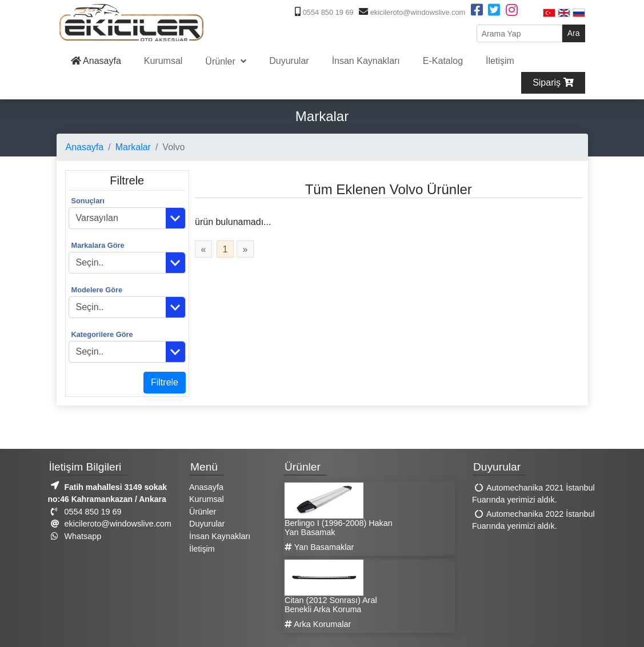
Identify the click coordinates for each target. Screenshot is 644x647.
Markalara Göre (98, 245)
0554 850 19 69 (323, 12)
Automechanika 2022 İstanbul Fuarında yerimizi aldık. (533, 520)
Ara (574, 33)
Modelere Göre (97, 290)
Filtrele (165, 382)
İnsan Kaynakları (366, 61)
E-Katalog (443, 61)
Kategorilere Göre (102, 334)
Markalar (133, 147)
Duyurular (289, 61)
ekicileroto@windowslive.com (411, 12)
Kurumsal (163, 61)
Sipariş (553, 83)
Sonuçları (88, 201)
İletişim (500, 61)
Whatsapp (75, 536)
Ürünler (221, 61)
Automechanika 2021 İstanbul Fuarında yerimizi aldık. (533, 494)
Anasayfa (96, 61)
